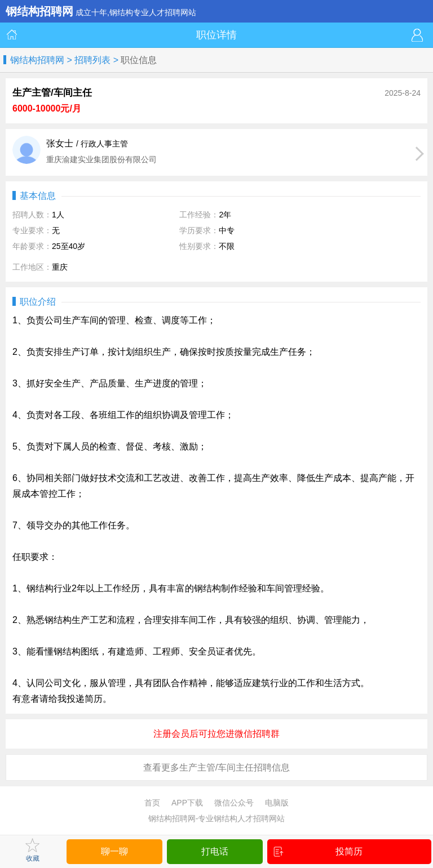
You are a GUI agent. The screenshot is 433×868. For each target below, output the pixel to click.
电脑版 (277, 803)
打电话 (215, 851)
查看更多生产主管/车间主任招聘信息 (216, 767)
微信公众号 (234, 803)
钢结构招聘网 (37, 60)
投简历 (318, 852)
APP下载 (187, 803)
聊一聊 (114, 851)
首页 (152, 803)
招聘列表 (92, 60)
